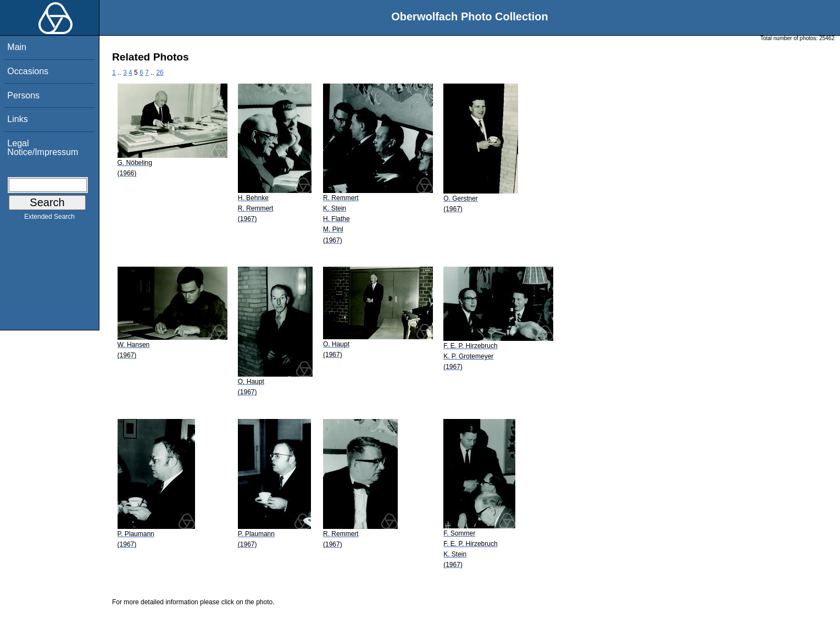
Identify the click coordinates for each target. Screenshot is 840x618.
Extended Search (49, 219)
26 (160, 73)
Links (17, 119)
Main (17, 47)
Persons (23, 95)
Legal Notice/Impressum (43, 148)
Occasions (28, 71)
